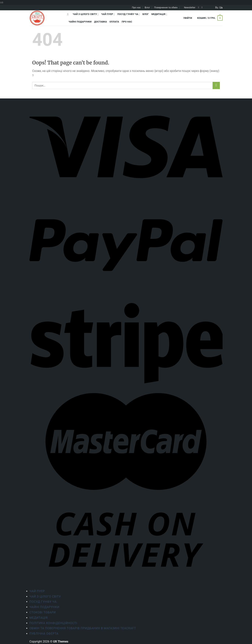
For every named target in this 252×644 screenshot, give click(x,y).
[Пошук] (69, 14)
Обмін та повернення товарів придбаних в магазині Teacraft (83, 628)
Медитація (159, 14)
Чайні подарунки (80, 22)
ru (217, 8)
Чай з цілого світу (86, 14)
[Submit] (216, 85)
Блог (147, 7)
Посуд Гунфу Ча (129, 14)
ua (221, 8)
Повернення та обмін (166, 7)
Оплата (114, 22)
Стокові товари (43, 612)
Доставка (101, 22)
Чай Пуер (108, 14)
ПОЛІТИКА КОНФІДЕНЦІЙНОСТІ (53, 623)
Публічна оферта (44, 634)
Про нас (136, 7)
